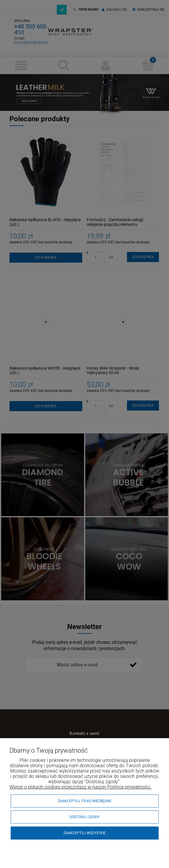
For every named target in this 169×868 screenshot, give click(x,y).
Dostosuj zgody (84, 817)
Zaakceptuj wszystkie (84, 833)
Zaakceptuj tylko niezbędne (85, 801)
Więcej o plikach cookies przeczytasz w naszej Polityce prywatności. (81, 787)
